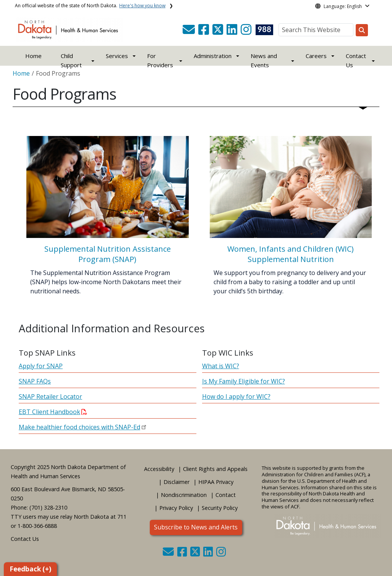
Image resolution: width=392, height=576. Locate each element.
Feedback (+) (30, 569)
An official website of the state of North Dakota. (90, 6)
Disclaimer (177, 482)
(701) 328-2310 (48, 507)
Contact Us (25, 539)
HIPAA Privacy (216, 482)
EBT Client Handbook (53, 412)
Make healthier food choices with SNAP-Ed (79, 427)
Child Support (71, 60)
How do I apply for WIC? (236, 396)
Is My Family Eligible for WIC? (244, 381)
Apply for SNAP (41, 366)
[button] (190, 32)
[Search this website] (362, 30)
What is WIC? (221, 366)
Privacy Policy (176, 508)
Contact (226, 495)
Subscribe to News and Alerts (196, 527)
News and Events (264, 60)
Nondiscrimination (184, 495)
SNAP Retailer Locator (50, 396)
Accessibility (159, 469)
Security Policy (220, 508)
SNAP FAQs (35, 381)
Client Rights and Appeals (215, 469)
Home (33, 56)
